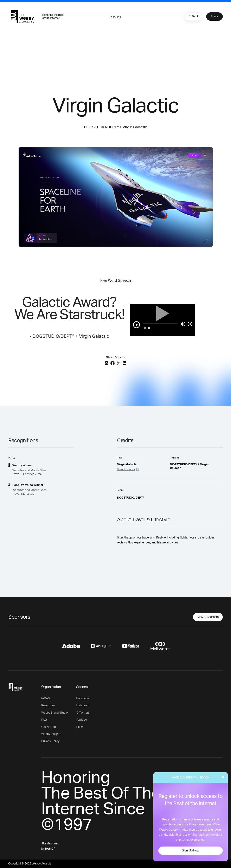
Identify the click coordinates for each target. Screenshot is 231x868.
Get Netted (49, 727)
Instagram (83, 706)
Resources (48, 706)
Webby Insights (51, 734)
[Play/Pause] (136, 325)
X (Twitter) (82, 713)
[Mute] (183, 324)
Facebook (82, 698)
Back (193, 16)
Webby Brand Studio (54, 713)
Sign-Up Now (191, 851)
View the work (126, 469)
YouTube (81, 720)
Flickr (79, 727)
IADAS (46, 698)
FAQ (44, 720)
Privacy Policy (50, 741)
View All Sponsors (208, 617)
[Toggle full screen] (190, 324)
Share (214, 17)
